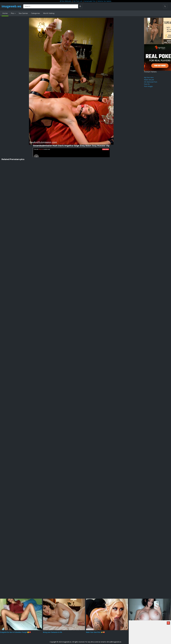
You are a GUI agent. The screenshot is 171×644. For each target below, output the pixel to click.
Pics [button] (13, 13)
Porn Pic (147, 84)
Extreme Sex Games (104, 1)
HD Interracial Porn (151, 82)
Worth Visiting (49, 13)
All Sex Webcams (66, 1)
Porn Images (148, 86)
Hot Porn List (78, 1)
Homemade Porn (90, 1)
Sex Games (23, 13)
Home (5, 13)
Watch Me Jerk (149, 80)
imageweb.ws (12, 6)
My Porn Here (149, 77)
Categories (35, 13)
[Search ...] (51, 6)
